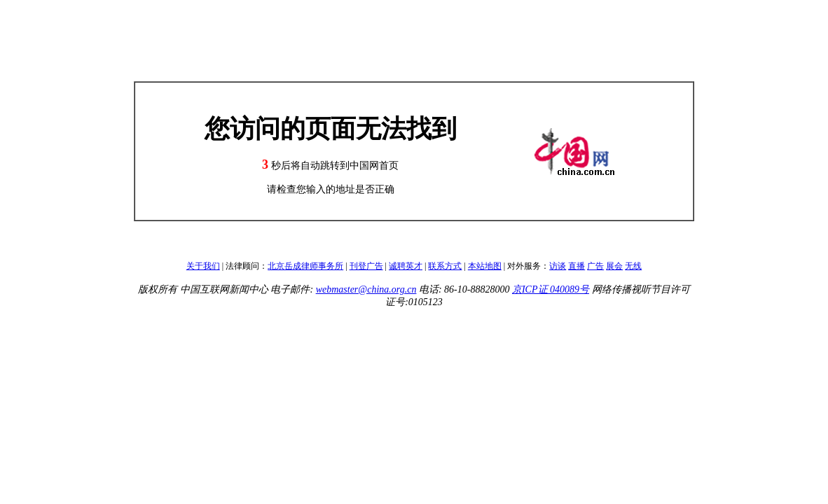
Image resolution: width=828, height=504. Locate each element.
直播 (577, 266)
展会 (614, 266)
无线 (633, 266)
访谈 (558, 266)
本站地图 (485, 266)
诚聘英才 (406, 266)
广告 (595, 266)
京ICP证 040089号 (551, 289)
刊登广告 (366, 266)
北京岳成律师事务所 (305, 266)
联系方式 (445, 266)
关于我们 (203, 266)
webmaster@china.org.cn (366, 289)
